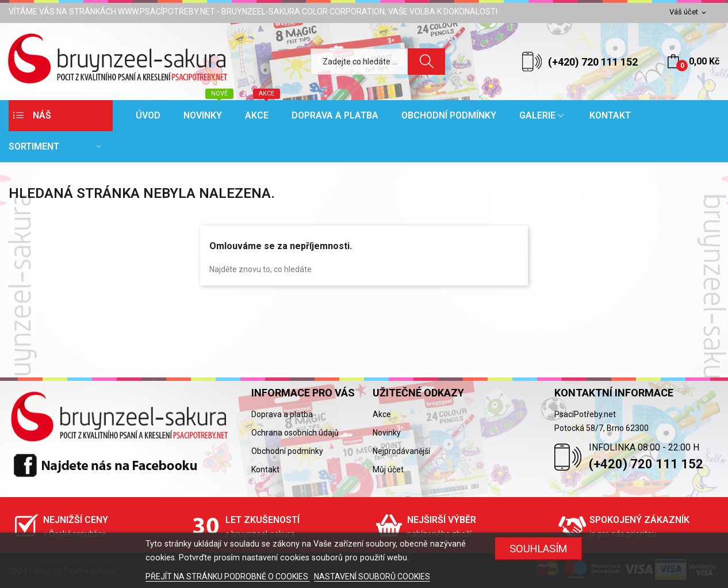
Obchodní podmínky (287, 451)
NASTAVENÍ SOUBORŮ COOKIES (372, 576)
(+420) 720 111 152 (593, 62)
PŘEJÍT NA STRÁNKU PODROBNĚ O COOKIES (228, 576)
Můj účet (388, 469)
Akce (382, 414)
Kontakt (265, 469)
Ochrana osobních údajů (295, 433)
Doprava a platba (282, 414)
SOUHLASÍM (539, 549)
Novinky (387, 433)
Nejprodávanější (401, 451)
